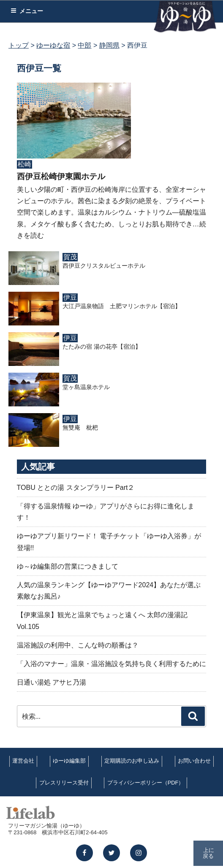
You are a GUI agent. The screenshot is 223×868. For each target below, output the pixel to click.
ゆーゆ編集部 (69, 761)
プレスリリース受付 (64, 783)
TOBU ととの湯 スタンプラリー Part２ (76, 488)
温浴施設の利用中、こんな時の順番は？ (78, 645)
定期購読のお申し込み (132, 761)
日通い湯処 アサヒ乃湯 (52, 682)
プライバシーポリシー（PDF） (146, 783)
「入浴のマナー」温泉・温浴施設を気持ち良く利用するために (111, 664)
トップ (19, 45)
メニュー (27, 11)
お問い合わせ (194, 761)
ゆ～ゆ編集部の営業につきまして (68, 566)
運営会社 (23, 761)
